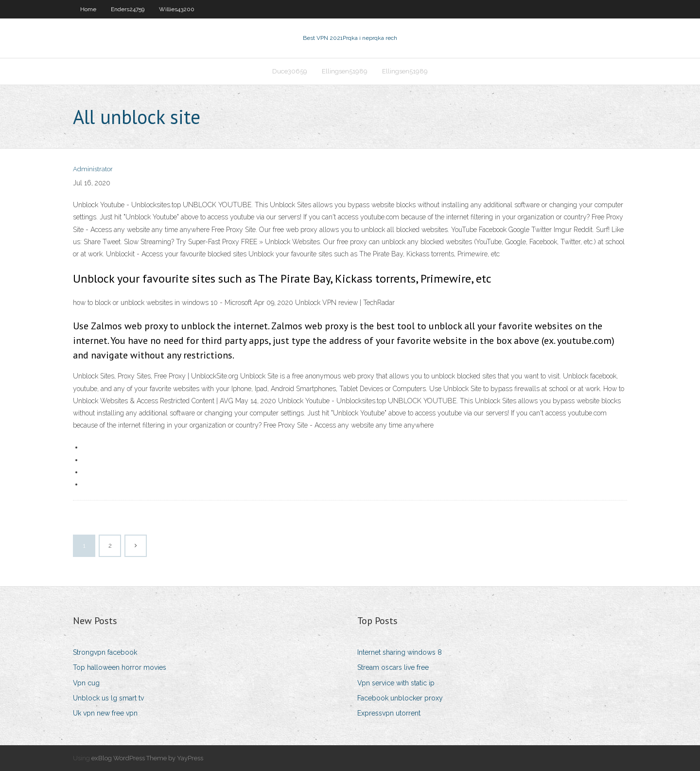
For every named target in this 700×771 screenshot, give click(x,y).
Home (88, 9)
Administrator (93, 169)
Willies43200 (177, 9)
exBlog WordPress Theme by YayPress (147, 758)
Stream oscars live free (393, 667)
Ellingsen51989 (345, 71)
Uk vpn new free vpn (105, 713)
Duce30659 (290, 71)
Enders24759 (128, 9)
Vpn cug (86, 683)
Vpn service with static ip (396, 683)
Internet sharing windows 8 (400, 652)
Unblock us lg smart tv (108, 698)
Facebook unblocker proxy (400, 698)
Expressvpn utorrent (389, 713)
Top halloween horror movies (120, 667)
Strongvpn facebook (105, 652)
